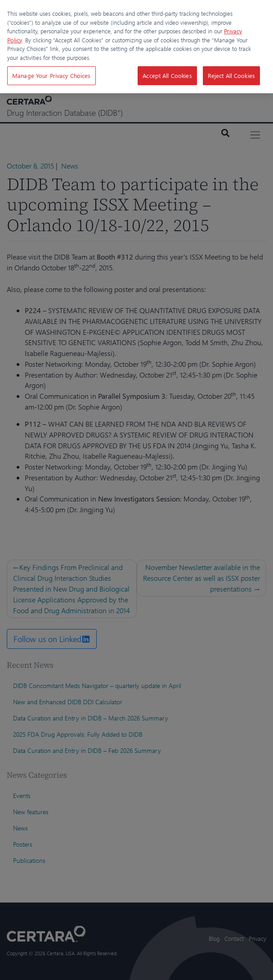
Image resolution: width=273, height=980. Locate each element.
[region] (136, 47)
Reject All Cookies (231, 75)
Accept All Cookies (167, 75)
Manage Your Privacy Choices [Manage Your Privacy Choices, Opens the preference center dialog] (51, 75)
